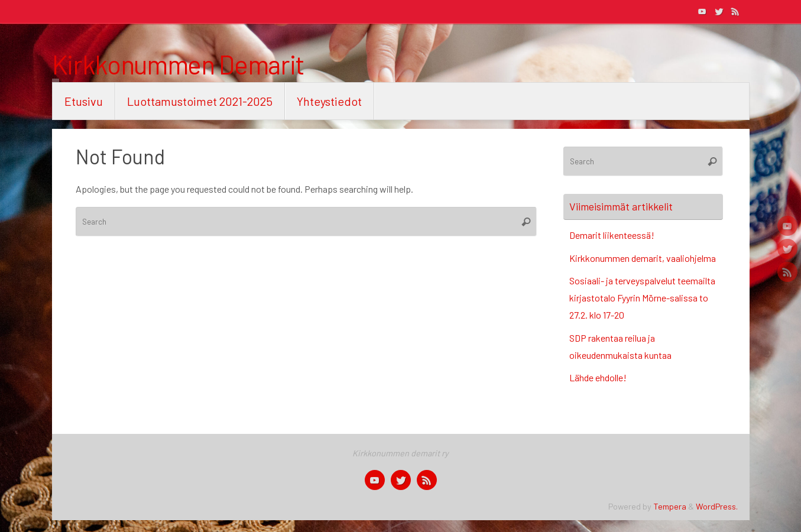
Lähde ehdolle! (598, 377)
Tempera (670, 506)
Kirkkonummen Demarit (179, 64)
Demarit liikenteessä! (612, 235)
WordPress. (717, 506)
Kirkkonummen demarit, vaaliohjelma (643, 258)
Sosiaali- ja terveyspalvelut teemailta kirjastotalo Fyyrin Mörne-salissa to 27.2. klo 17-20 (642, 298)
